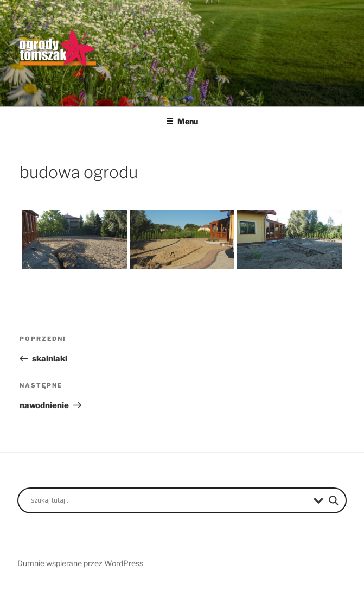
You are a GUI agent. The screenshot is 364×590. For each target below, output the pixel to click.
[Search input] (170, 500)
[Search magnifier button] (334, 500)
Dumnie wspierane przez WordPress (80, 563)
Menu (182, 121)
